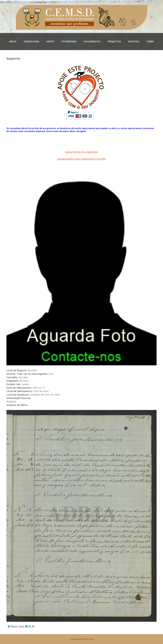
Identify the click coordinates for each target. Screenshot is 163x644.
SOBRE (150, 41)
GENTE (50, 41)
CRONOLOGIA (31, 41)
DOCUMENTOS (92, 41)
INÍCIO (13, 41)
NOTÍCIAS (134, 41)
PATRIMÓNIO (69, 41)
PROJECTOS (114, 41)
